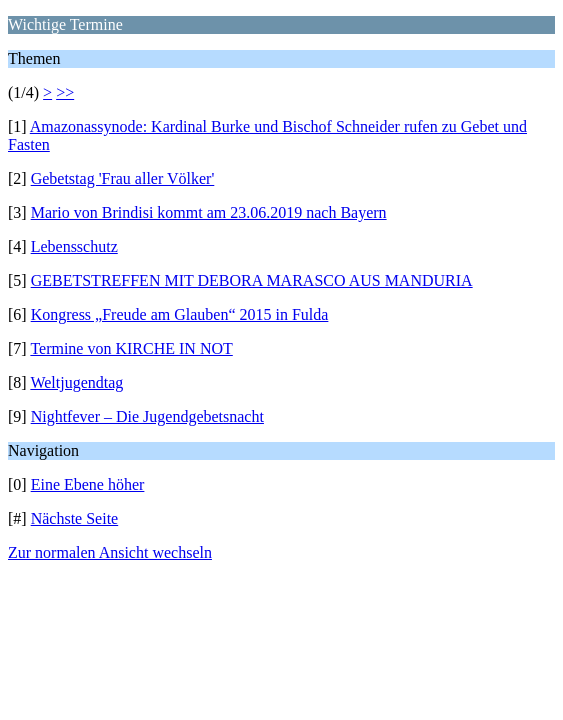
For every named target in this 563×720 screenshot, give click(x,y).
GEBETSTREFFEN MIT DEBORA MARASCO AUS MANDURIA (252, 280)
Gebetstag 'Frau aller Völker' (123, 178)
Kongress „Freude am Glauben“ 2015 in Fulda (180, 314)
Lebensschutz (74, 246)
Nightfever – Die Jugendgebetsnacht (147, 416)
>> (65, 92)
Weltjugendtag (76, 382)
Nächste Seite (75, 518)
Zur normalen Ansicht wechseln (110, 552)
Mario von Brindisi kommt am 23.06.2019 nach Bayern (209, 212)
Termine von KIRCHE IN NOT (131, 348)
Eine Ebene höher (88, 484)
